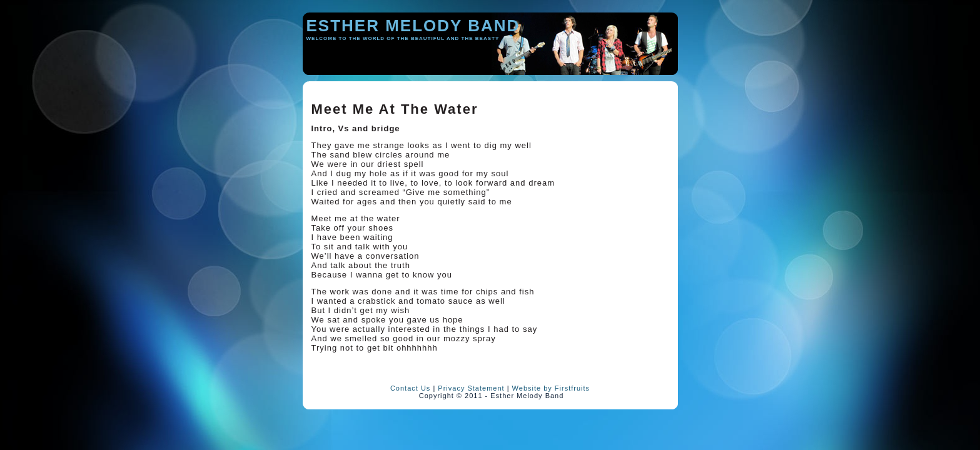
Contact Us (410, 388)
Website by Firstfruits (551, 388)
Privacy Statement (471, 388)
